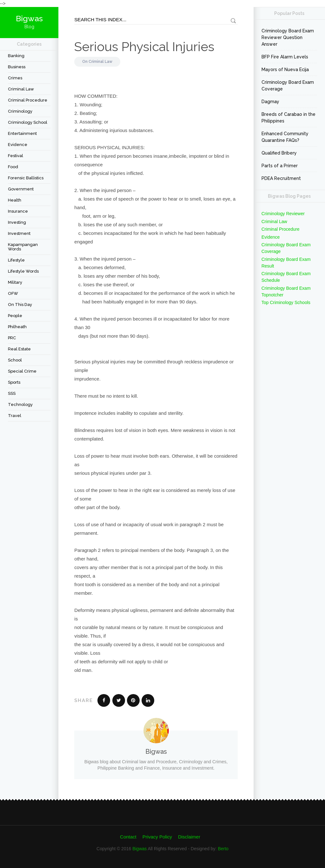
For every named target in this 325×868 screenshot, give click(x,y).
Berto (223, 849)
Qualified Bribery (279, 153)
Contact (128, 837)
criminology (20, 111)
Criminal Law (21, 89)
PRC (12, 338)
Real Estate (19, 349)
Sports (14, 382)
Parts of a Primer (280, 166)
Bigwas (139, 849)
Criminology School (28, 122)
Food (13, 167)
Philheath (17, 327)
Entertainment (22, 133)
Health (15, 200)
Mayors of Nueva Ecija (285, 70)
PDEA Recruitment (281, 178)
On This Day (20, 305)
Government (21, 189)
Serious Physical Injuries (144, 46)
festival (16, 156)
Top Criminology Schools (286, 302)
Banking (16, 56)
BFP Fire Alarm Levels (285, 57)
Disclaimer (189, 837)
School (15, 360)
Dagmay (270, 102)
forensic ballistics (26, 178)
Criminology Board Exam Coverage (288, 86)
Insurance (18, 211)
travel (15, 416)
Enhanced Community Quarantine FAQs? (285, 137)
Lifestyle (16, 260)
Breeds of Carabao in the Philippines (289, 118)
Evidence (18, 145)
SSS (12, 393)
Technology (20, 404)
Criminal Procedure (28, 100)
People (15, 316)
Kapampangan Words (23, 247)
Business (17, 67)
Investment (19, 233)
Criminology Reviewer (283, 214)
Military (15, 282)
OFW (13, 293)
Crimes (15, 78)
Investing (17, 222)
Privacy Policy (157, 837)
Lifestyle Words (23, 271)
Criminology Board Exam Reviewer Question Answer (288, 37)
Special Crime (22, 371)
